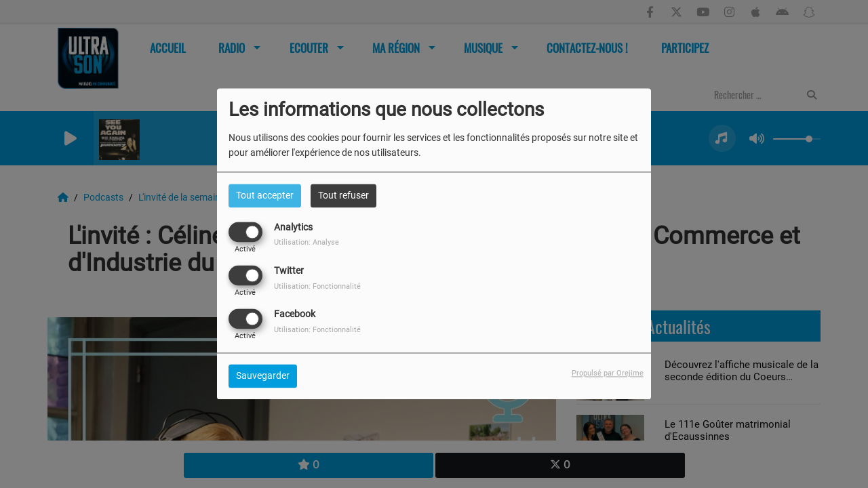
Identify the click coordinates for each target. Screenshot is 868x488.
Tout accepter (265, 195)
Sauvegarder (263, 376)
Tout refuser (343, 195)
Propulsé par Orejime (608, 374)
